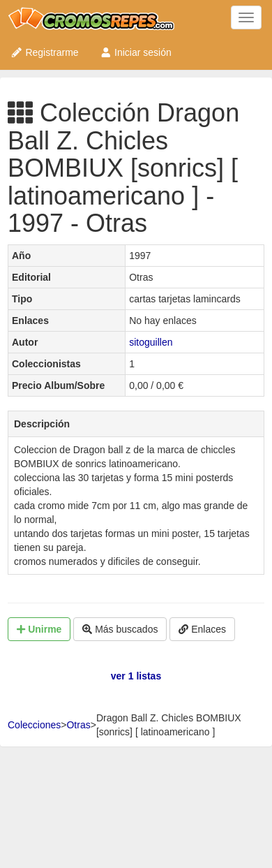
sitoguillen (151, 342)
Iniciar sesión (136, 52)
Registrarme (45, 52)
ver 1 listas (136, 676)
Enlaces (202, 629)
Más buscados (120, 629)
